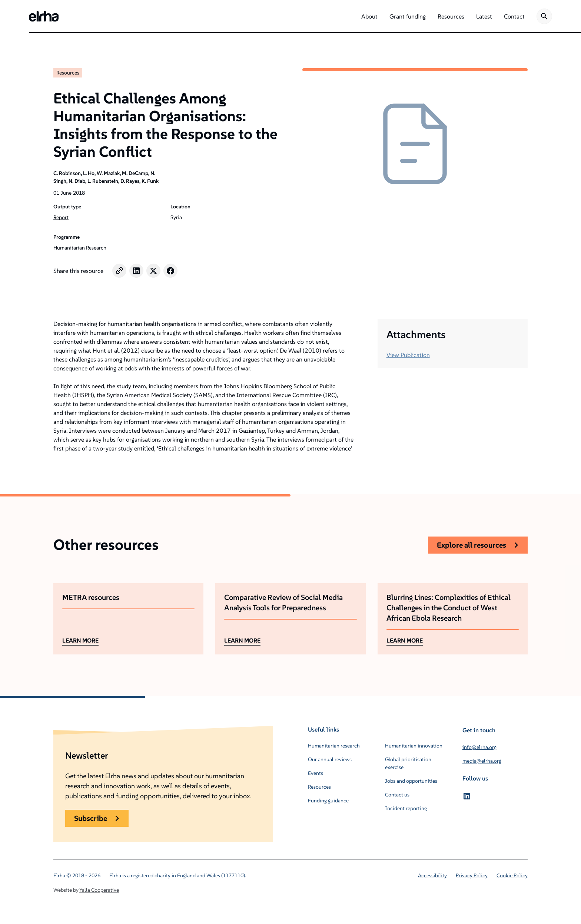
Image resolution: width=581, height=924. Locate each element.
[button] (369, 16)
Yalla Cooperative (99, 890)
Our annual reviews (330, 759)
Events (316, 773)
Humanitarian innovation (414, 746)
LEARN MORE (80, 640)
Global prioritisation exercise (408, 763)
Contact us (397, 795)
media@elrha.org (482, 761)
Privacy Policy (472, 875)
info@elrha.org (479, 747)
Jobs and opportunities (411, 781)
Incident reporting (406, 808)
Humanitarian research (334, 746)
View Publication (408, 355)
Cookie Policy (512, 875)
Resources (68, 73)
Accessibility (432, 875)
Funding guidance (328, 801)
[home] (44, 16)
